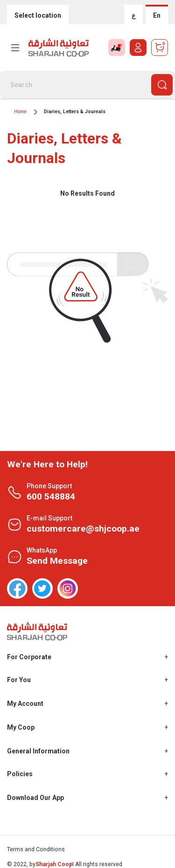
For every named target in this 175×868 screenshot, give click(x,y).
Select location (38, 15)
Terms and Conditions (36, 849)
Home (20, 112)
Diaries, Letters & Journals (75, 112)
